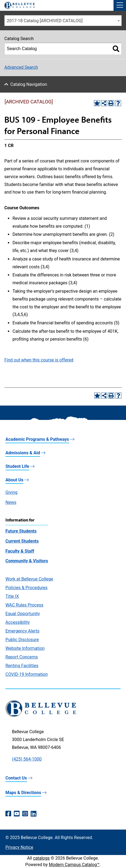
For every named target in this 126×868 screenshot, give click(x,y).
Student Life (17, 466)
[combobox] (63, 21)
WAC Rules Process (24, 605)
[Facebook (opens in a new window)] (8, 814)
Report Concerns (22, 657)
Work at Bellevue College (29, 579)
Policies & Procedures (26, 588)
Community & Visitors (27, 561)
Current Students (22, 541)
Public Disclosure (22, 640)
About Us (14, 480)
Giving (11, 492)
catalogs (41, 858)
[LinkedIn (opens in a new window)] (34, 814)
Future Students (21, 531)
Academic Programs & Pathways (37, 439)
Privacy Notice (19, 847)
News (11, 502)
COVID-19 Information (27, 674)
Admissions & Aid (23, 453)
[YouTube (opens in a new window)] (17, 814)
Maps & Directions (23, 793)
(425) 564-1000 (27, 759)
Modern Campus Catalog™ (74, 865)
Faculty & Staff (20, 551)
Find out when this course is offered (39, 360)
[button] (120, 5)
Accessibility (18, 622)
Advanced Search (21, 67)
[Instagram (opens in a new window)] (25, 814)
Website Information (25, 648)
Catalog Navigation (29, 84)
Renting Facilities (22, 666)
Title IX (12, 596)
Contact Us (16, 778)
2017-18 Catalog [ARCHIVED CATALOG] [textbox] (45, 21)
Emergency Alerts (22, 631)
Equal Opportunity (23, 614)
